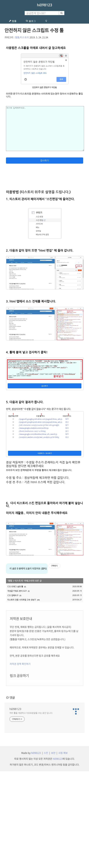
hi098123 (44, 5)
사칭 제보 (63, 850)
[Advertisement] (45, 70)
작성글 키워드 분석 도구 (17, 688)
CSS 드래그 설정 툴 (15, 683)
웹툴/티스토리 (22, 37)
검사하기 (44, 257)
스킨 (46, 850)
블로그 (31, 21)
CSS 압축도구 (13, 692)
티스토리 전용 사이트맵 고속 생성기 (22, 697)
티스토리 (19, 677)
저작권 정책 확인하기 (20, 761)
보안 (53, 850)
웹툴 (13, 21)
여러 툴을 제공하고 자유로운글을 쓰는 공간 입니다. (31, 810)
